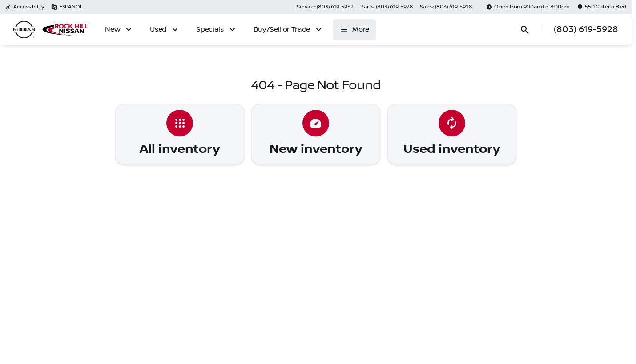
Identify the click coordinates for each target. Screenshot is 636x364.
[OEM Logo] (24, 30)
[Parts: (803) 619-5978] (386, 7)
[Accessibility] (25, 7)
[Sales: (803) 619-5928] (446, 7)
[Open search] (525, 30)
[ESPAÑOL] (67, 7)
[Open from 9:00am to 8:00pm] (528, 7)
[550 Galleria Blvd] (602, 7)
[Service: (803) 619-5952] (325, 7)
